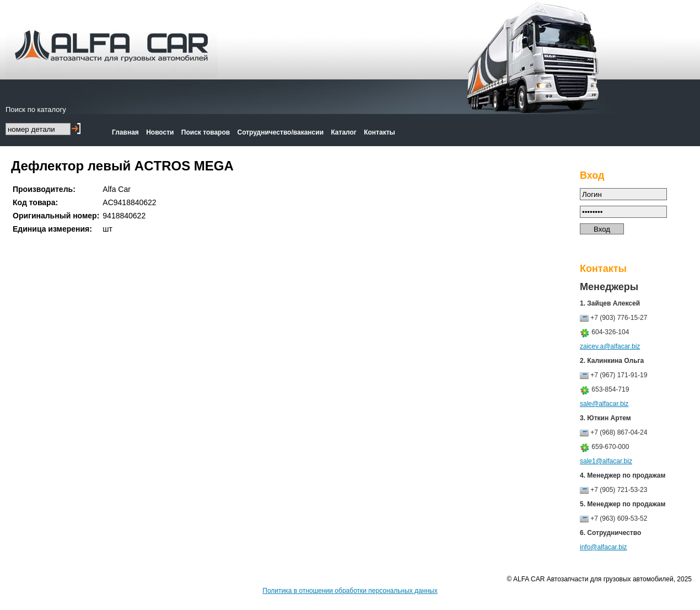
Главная (125, 132)
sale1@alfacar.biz (606, 461)
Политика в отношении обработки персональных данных (350, 591)
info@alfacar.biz (604, 547)
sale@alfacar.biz (604, 404)
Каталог (344, 132)
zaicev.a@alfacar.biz (610, 346)
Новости (160, 132)
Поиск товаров (206, 132)
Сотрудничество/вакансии (281, 132)
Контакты (379, 132)
